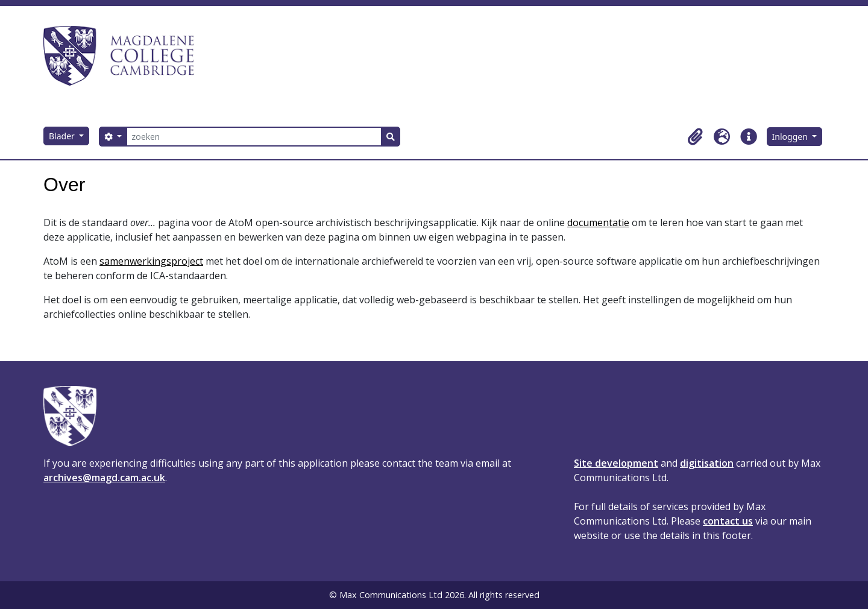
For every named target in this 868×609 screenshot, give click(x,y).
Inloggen (791, 137)
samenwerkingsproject (151, 261)
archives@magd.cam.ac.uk (104, 478)
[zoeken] (254, 137)
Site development (616, 463)
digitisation (707, 463)
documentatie (598, 222)
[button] (696, 137)
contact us (728, 521)
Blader (63, 136)
